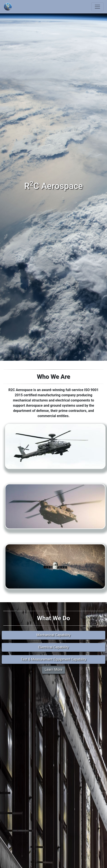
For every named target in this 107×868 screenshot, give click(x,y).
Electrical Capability (53, 647)
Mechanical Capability (53, 635)
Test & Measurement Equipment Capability (53, 659)
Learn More (54, 670)
